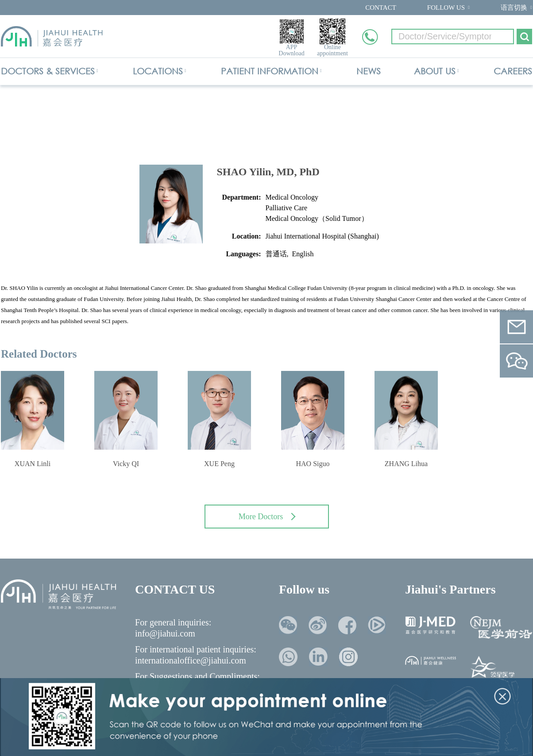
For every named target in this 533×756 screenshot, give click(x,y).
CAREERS (513, 71)
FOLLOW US (446, 8)
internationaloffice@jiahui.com (191, 660)
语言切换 (514, 8)
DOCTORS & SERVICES (48, 71)
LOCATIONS (158, 71)
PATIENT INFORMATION (270, 71)
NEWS (369, 71)
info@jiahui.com (165, 633)
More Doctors (267, 517)
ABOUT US (435, 71)
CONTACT (381, 8)
